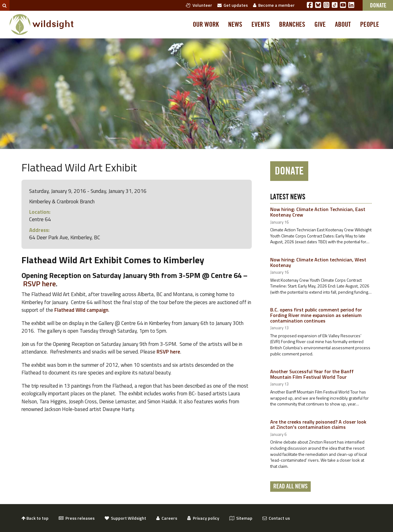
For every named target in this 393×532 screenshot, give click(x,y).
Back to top (35, 518)
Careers (167, 518)
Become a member (274, 5)
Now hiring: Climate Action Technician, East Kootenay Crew (318, 212)
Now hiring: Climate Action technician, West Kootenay (318, 262)
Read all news (290, 487)
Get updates (233, 5)
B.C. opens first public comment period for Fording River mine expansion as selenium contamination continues (316, 315)
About (343, 25)
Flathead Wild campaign (81, 310)
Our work (206, 25)
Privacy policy (203, 518)
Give (320, 25)
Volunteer (199, 5)
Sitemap (241, 518)
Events (261, 25)
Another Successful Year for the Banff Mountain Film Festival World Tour (312, 374)
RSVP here (39, 284)
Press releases (77, 518)
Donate (289, 171)
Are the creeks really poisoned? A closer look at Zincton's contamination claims (318, 424)
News (235, 25)
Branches (292, 25)
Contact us (276, 518)
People (370, 25)
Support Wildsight (125, 518)
